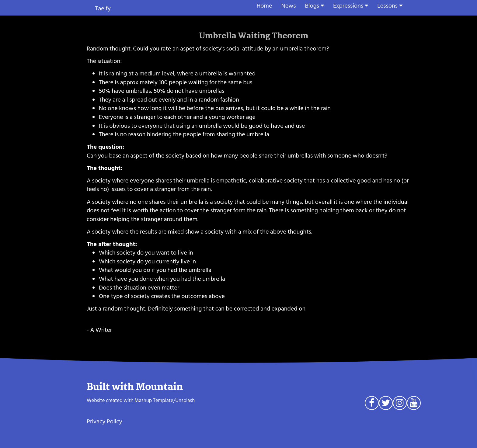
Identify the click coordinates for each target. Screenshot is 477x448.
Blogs (312, 6)
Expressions (348, 6)
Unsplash (185, 400)
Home (265, 6)
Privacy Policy (104, 422)
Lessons (387, 6)
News (288, 6)
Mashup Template (154, 400)
